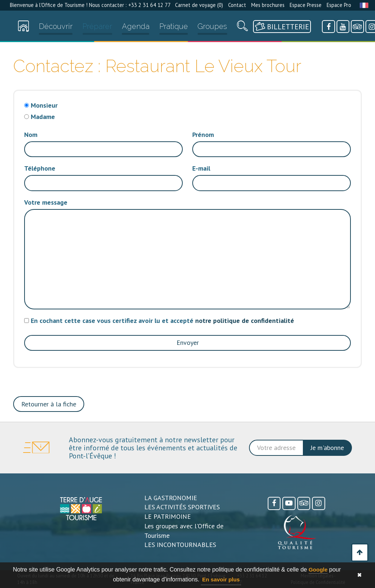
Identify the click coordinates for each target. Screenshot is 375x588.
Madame (43, 117)
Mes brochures (268, 5)
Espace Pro (339, 5)
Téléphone (40, 168)
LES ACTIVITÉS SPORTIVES (182, 507)
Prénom (203, 135)
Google (318, 570)
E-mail (201, 168)
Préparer (97, 26)
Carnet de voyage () (199, 5)
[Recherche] (242, 28)
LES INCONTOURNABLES (180, 545)
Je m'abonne (327, 448)
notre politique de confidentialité (245, 321)
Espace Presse (306, 5)
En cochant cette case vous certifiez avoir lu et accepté (162, 321)
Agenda (136, 26)
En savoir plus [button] (221, 579)
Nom (31, 135)
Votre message (46, 202)
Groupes (212, 26)
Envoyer (188, 343)
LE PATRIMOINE (168, 516)
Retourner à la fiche (49, 404)
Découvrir (56, 26)
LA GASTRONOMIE (171, 498)
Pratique (174, 26)
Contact (237, 5)
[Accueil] (23, 28)
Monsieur (44, 105)
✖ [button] (359, 575)
